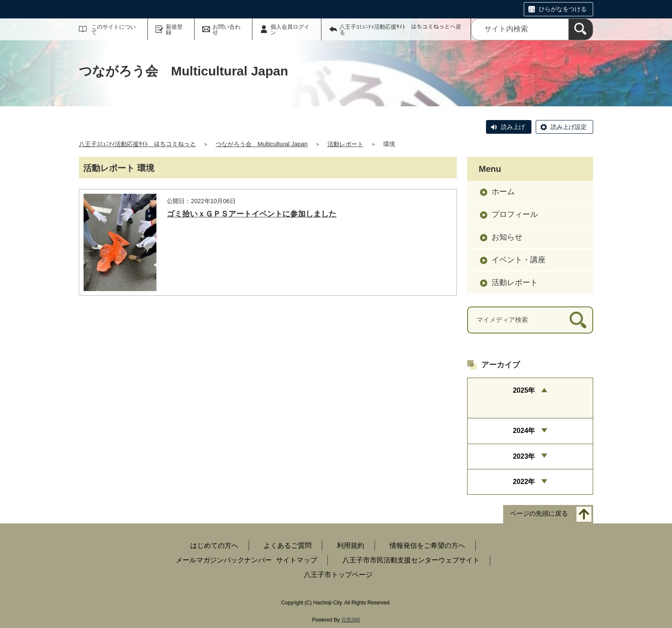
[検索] (581, 29)
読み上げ (513, 127)
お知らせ (507, 237)
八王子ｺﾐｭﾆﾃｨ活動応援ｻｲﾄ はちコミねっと (137, 144)
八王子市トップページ (338, 575)
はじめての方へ (214, 545)
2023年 (524, 456)
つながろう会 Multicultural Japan (262, 144)
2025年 (524, 390)
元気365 (351, 620)
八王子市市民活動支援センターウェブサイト (411, 560)
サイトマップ (297, 560)
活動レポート (345, 144)
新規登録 (174, 30)
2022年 (524, 482)
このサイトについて (114, 30)
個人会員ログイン (290, 30)
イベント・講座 (519, 260)
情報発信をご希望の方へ (427, 545)
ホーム (503, 192)
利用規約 (351, 545)
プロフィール (515, 214)
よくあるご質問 (288, 545)
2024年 (524, 431)
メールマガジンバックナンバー (224, 560)
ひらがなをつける (563, 9)
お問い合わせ (226, 30)
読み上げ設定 (569, 127)
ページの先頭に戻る (539, 514)
